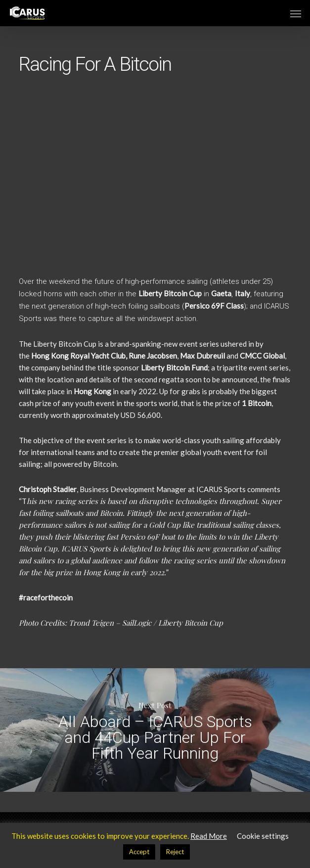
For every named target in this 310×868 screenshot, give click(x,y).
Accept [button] (139, 852)
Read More (209, 836)
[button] (296, 13)
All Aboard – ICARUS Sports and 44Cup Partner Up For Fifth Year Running (155, 730)
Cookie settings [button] (263, 836)
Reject (175, 852)
